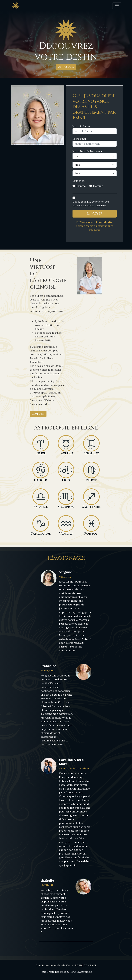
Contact (38, 414)
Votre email (79, 139)
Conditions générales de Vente (54, 965)
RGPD (78, 965)
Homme (98, 186)
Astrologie (66, 67)
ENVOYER (95, 214)
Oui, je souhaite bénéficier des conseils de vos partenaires (91, 204)
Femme (81, 186)
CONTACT (90, 965)
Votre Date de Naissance (88, 151)
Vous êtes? (79, 181)
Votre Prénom (81, 126)
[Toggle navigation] (117, 6)
